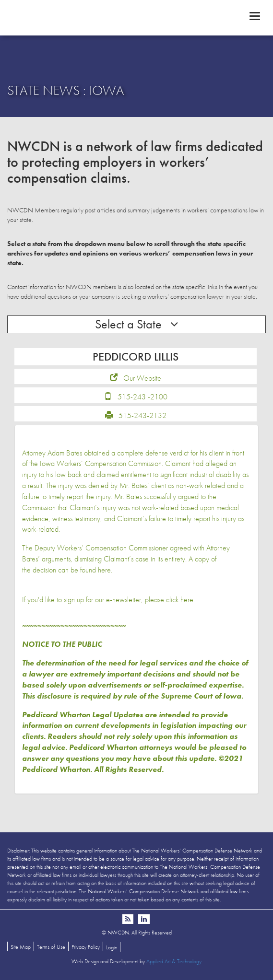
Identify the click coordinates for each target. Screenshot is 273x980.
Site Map (21, 947)
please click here (169, 600)
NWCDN (136, 17)
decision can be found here (72, 570)
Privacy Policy (86, 947)
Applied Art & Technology (174, 961)
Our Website (142, 378)
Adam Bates (65, 453)
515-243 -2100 (142, 397)
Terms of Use (51, 947)
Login (112, 947)
